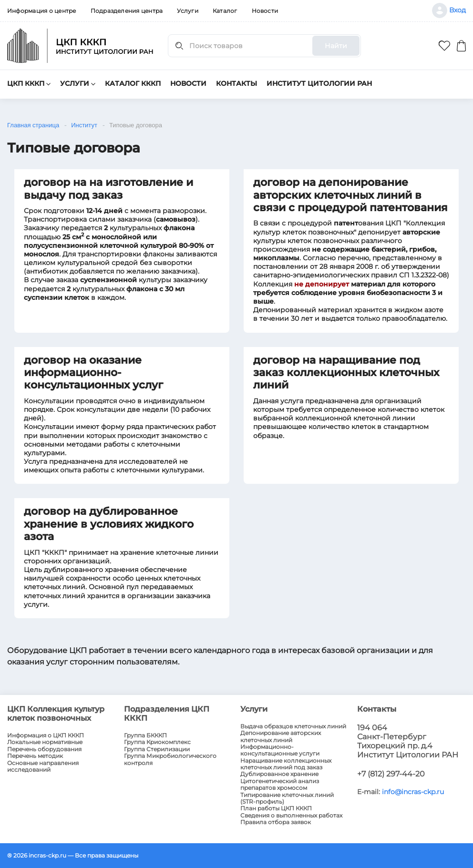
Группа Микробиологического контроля (170, 759)
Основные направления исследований (43, 766)
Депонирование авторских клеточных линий (281, 736)
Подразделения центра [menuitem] (127, 11)
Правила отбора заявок (276, 822)
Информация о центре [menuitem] (42, 11)
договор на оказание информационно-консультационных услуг (93, 373)
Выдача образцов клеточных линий (293, 726)
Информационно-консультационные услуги (280, 750)
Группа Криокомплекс (157, 742)
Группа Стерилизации (157, 749)
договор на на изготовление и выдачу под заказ (108, 189)
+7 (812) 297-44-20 (391, 774)
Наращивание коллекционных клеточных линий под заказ (286, 764)
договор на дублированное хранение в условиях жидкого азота (109, 524)
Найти (336, 46)
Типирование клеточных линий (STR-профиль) (287, 798)
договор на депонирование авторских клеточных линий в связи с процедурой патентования (350, 195)
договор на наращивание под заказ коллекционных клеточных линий (346, 373)
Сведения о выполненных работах (291, 816)
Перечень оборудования (44, 749)
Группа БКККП (145, 735)
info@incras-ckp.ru (413, 792)
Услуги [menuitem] (187, 11)
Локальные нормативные (45, 742)
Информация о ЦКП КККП (46, 735)
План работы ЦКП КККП (276, 808)
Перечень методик (35, 756)
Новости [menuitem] (265, 11)
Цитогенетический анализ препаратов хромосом (280, 785)
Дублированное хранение (279, 774)
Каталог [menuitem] (225, 11)
